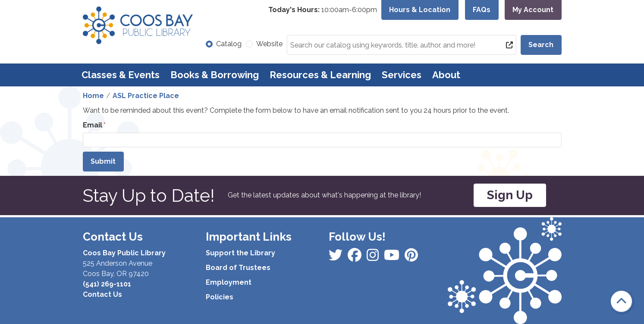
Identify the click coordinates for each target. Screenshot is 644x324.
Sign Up (510, 195)
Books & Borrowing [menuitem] (215, 75)
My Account (533, 10)
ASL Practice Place (146, 96)
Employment (229, 282)
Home (93, 96)
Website (269, 44)
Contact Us (102, 294)
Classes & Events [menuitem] (121, 75)
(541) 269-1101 (107, 284)
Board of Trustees (238, 268)
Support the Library (240, 253)
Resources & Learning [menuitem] (320, 75)
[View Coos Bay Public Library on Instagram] (355, 258)
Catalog (229, 44)
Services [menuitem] (402, 75)
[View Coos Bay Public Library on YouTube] (411, 258)
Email (93, 125)
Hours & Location (420, 10)
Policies (220, 297)
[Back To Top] (621, 301)
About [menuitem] (446, 75)
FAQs (482, 10)
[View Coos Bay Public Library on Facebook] (336, 258)
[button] (323, 10)
